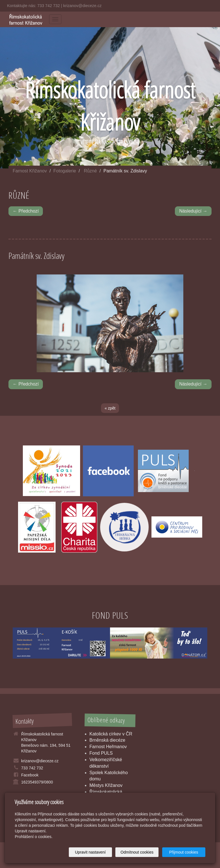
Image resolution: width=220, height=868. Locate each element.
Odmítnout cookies (137, 852)
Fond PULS (101, 753)
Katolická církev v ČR (111, 734)
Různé (90, 171)
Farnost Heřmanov (108, 747)
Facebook (30, 775)
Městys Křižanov (106, 785)
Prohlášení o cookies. (34, 837)
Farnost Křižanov (30, 171)
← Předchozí (26, 211)
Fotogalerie (65, 171)
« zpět (110, 408)
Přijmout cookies (184, 852)
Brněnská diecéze (107, 740)
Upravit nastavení (90, 852)
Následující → (193, 211)
